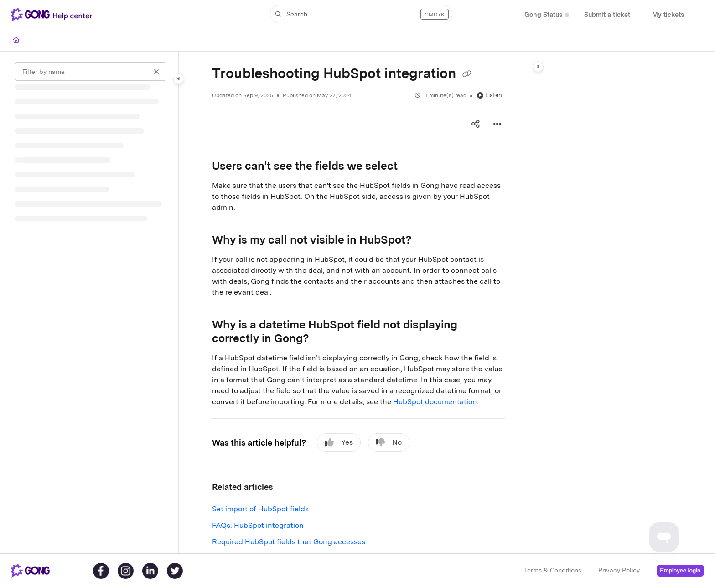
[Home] (16, 40)
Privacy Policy (619, 570)
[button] (53, 15)
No (389, 442)
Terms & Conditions (553, 570)
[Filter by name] (91, 72)
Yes (339, 442)
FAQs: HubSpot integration (258, 525)
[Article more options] (497, 124)
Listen (490, 95)
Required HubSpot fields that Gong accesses (289, 542)
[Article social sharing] (476, 124)
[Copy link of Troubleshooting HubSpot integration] (467, 74)
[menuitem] (543, 15)
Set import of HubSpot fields (260, 509)
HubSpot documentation (435, 402)
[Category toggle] (179, 79)
